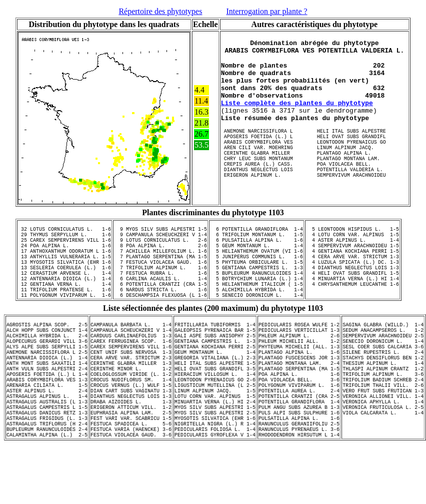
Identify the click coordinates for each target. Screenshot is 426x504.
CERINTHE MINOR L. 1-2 (131, 410)
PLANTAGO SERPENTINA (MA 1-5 (299, 410)
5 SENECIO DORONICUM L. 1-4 (256, 321)
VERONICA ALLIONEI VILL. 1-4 (383, 445)
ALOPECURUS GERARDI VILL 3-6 (47, 375)
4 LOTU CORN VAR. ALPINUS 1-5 (352, 244)
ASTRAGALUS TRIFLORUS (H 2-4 (47, 480)
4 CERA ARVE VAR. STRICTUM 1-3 (352, 272)
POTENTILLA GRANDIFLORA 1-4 (299, 452)
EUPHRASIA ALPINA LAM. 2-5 (131, 466)
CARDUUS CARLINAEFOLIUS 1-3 (131, 368)
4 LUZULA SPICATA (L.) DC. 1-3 (352, 279)
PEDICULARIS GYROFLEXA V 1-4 (215, 494)
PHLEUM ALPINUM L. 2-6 (299, 368)
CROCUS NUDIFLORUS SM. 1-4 (131, 424)
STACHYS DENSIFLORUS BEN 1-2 (383, 396)
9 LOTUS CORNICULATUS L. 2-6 (160, 251)
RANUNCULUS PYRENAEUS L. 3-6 (299, 487)
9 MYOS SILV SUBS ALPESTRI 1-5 (160, 237)
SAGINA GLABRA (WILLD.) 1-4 (383, 354)
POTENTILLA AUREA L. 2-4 (299, 438)
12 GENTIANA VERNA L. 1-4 (64, 307)
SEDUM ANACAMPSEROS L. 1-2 (383, 361)
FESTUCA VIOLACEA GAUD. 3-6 (131, 494)
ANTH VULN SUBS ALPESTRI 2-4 (47, 410)
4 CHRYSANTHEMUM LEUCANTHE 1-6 (352, 307)
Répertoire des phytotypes (160, 11)
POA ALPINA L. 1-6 (299, 417)
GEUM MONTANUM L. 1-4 (215, 389)
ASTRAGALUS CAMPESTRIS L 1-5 (47, 459)
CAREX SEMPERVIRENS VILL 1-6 (131, 382)
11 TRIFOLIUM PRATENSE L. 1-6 (64, 314)
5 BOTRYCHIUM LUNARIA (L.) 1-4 (256, 300)
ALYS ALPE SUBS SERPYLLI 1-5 (47, 382)
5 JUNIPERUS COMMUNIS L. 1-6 (256, 272)
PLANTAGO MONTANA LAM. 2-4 (299, 403)
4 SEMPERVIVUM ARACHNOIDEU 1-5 (352, 258)
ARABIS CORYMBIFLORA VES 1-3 (47, 424)
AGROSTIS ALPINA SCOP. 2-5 (47, 354)
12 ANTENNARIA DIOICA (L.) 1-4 (64, 300)
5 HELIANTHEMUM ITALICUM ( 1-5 (256, 307)
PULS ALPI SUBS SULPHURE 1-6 (299, 466)
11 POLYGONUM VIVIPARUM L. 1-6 (64, 321)
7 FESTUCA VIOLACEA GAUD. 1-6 (160, 279)
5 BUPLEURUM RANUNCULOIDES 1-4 (256, 293)
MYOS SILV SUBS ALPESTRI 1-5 (215, 459)
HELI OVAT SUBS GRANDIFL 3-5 (215, 410)
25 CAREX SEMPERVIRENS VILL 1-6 (64, 251)
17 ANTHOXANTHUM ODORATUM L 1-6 (64, 265)
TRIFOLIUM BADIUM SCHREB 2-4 (383, 424)
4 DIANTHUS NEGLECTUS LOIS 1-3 (352, 286)
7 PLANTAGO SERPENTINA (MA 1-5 (160, 272)
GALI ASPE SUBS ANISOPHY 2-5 (215, 368)
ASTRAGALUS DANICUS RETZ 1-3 (47, 466)
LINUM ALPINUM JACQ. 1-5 (215, 438)
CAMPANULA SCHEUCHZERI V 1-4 (131, 361)
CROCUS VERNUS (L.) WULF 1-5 (131, 431)
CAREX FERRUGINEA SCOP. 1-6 (131, 375)
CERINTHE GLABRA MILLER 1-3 (131, 403)
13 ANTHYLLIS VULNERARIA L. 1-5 (64, 272)
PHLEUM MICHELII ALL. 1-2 (299, 375)
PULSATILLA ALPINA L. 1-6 (299, 473)
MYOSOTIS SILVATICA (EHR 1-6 (215, 473)
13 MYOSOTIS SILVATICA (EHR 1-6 (64, 279)
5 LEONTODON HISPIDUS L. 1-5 (352, 237)
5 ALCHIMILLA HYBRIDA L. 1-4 (256, 314)
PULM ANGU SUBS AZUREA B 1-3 (299, 459)
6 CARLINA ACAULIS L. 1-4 (160, 300)
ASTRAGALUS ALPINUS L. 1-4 (47, 445)
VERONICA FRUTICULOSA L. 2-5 (383, 459)
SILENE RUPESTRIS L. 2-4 (383, 389)
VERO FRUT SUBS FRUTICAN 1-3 (383, 438)
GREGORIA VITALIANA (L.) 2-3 (215, 396)
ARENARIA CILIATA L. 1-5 (47, 431)
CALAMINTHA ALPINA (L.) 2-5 (47, 494)
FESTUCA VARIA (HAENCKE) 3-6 (131, 487)
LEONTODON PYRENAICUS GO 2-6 (215, 424)
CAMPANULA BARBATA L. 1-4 (131, 354)
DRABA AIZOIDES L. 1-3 (131, 452)
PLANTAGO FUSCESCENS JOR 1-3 (299, 396)
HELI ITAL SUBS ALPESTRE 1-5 (215, 403)
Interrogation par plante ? (266, 11)
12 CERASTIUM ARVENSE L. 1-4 (64, 293)
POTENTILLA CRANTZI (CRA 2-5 (299, 445)
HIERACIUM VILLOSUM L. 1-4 (215, 417)
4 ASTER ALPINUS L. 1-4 (352, 251)
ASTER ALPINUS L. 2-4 (47, 438)
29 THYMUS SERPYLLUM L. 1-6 (64, 244)
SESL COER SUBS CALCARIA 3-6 (383, 382)
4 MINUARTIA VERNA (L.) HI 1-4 (352, 300)
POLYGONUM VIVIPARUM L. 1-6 (299, 431)
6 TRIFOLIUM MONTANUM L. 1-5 (256, 244)
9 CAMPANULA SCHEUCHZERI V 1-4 (160, 244)
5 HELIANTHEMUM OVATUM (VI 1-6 (256, 265)
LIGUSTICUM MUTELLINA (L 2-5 (215, 431)
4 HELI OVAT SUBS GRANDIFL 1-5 (352, 293)
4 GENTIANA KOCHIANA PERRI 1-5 (352, 265)
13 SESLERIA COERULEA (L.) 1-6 (64, 286)
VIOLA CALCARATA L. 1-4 (383, 466)
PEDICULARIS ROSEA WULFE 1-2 (299, 354)
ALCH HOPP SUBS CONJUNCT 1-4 (47, 361)
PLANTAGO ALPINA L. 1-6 (299, 389)
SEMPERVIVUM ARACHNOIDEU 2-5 (383, 368)
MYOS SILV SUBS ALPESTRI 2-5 (215, 466)
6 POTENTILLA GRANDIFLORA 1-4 (256, 237)
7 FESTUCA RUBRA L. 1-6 (160, 293)
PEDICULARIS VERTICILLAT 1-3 (299, 361)
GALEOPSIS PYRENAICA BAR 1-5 (215, 361)
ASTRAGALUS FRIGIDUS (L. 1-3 (47, 473)
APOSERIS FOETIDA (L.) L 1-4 (47, 417)
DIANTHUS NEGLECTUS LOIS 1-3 (131, 445)
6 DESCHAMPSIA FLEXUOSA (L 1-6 (160, 321)
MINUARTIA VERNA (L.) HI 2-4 (215, 452)
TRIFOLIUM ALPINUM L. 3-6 (383, 417)
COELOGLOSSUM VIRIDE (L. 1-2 (131, 417)
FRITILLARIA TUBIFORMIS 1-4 (215, 354)
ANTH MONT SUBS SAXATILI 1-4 (47, 403)
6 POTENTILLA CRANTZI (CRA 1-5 (160, 307)
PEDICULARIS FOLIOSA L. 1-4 (215, 487)
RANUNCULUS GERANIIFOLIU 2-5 (299, 480)
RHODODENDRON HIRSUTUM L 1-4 (299, 494)
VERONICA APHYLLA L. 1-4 (383, 452)
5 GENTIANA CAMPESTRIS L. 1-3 (256, 286)
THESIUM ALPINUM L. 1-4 (383, 403)
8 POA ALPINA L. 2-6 (160, 258)
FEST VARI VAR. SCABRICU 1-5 (131, 473)
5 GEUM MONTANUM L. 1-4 (256, 258)
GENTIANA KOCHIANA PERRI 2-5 (215, 382)
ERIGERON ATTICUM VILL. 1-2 (131, 459)
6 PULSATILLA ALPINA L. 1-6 (256, 251)
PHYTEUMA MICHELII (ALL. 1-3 (299, 382)
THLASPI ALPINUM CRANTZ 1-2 (383, 410)
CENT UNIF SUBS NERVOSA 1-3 (131, 389)
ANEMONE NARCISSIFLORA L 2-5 (47, 389)
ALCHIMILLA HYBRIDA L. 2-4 (47, 368)
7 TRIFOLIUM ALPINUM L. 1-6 (160, 286)
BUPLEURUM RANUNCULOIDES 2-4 (47, 487)
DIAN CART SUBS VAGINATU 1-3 (131, 438)
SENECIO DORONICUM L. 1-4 (383, 375)
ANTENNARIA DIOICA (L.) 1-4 (47, 396)
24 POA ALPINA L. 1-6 (64, 258)
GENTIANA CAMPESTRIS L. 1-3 (215, 375)
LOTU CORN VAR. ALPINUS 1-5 (215, 445)
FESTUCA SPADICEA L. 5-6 (131, 480)
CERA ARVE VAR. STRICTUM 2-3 (131, 396)
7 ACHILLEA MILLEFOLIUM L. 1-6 (160, 265)
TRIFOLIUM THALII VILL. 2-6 (383, 431)
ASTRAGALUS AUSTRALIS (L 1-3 (47, 452)
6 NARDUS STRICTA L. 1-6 (160, 314)
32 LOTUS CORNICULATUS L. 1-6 (64, 237)
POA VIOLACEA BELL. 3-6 (299, 424)
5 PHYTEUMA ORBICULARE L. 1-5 (256, 279)
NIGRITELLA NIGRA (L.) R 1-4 (215, 480)
